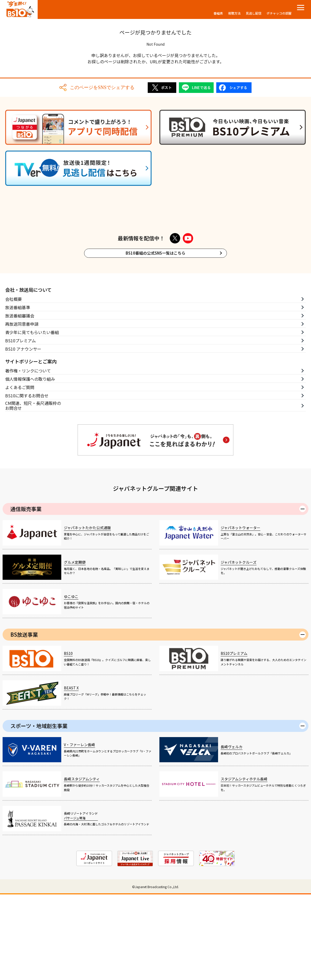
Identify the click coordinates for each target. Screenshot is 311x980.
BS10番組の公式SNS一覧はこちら (155, 339)
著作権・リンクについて (28, 456)
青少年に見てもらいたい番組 (32, 418)
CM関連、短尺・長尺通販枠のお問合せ (33, 492)
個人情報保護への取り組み (30, 465)
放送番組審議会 (20, 401)
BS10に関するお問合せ (27, 481)
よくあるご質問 (20, 473)
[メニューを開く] (301, 8)
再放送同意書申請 (22, 410)
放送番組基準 (18, 393)
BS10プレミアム (21, 426)
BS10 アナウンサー (23, 434)
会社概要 (13, 385)
